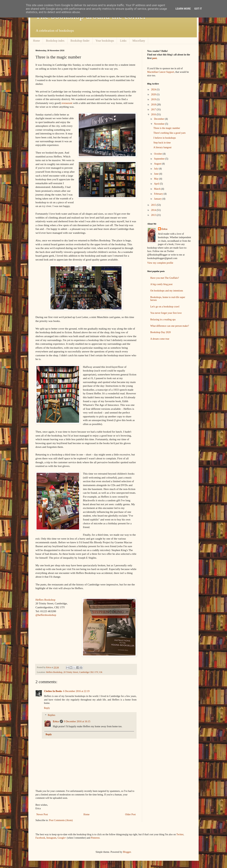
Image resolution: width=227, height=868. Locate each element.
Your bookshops (105, 41)
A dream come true (160, 339)
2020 (154, 94)
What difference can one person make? (170, 326)
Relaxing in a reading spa (163, 320)
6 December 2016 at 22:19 (76, 691)
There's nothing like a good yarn (169, 133)
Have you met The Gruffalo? (165, 278)
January (158, 199)
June (157, 174)
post (154, 58)
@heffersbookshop (46, 615)
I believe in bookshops (165, 138)
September (160, 159)
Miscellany (139, 41)
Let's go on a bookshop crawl (165, 307)
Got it (198, 9)
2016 (154, 114)
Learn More (183, 9)
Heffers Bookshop (45, 600)
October (158, 154)
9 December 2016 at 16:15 (77, 721)
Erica (56, 721)
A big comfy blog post (161, 284)
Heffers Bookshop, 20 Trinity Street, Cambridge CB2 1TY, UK (74, 672)
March (157, 189)
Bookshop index (55, 41)
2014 (154, 210)
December (159, 119)
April (157, 184)
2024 (154, 90)
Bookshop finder (80, 41)
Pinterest (95, 838)
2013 (154, 215)
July (156, 169)
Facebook (40, 838)
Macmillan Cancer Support (161, 72)
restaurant (67, 103)
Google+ (62, 838)
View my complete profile (160, 263)
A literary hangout (162, 147)
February (159, 194)
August (158, 164)
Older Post (131, 814)
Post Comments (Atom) (61, 820)
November (160, 124)
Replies (51, 715)
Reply (47, 708)
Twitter (180, 834)
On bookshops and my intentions (167, 291)
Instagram (51, 838)
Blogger (127, 852)
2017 (154, 110)
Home (36, 41)
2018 (154, 105)
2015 (154, 205)
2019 (154, 99)
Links (123, 41)
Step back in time (162, 143)
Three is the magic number (167, 128)
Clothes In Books (53, 691)
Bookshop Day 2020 (161, 332)
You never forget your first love (166, 313)
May (157, 179)
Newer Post (42, 814)
